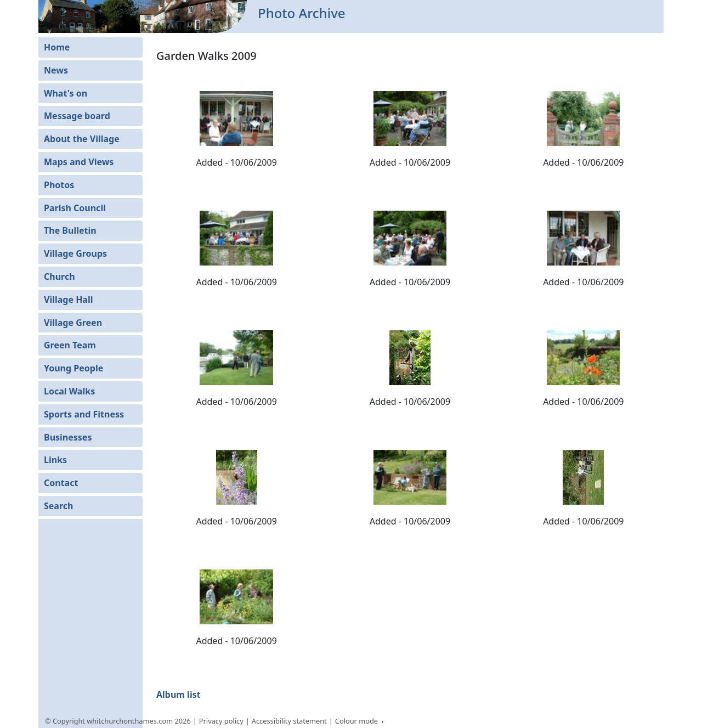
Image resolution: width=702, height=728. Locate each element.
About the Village (82, 139)
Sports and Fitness (84, 414)
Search (58, 506)
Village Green (73, 323)
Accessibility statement (289, 721)
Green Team (70, 345)
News (56, 70)
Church (60, 276)
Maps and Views (79, 162)
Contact (61, 483)
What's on (66, 93)
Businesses (68, 437)
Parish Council (75, 208)
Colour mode (358, 721)
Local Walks (69, 391)
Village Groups (75, 253)
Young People (73, 368)
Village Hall (69, 300)
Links (55, 460)
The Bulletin (70, 230)
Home (57, 47)
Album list (179, 695)
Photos (59, 185)
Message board (77, 116)
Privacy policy (221, 721)
